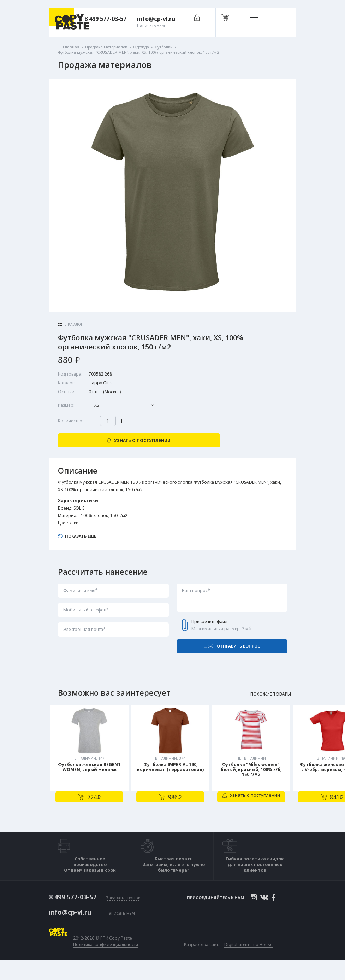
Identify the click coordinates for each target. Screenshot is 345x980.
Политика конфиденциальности (107, 960)
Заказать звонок (123, 914)
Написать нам (120, 929)
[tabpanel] (90, 776)
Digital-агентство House (250, 960)
